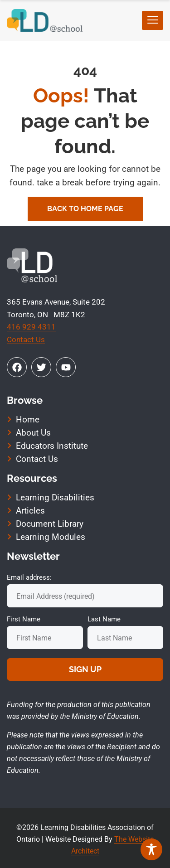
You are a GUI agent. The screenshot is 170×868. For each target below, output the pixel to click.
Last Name (104, 619)
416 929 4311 (31, 327)
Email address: (29, 577)
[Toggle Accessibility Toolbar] (151, 849)
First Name (24, 619)
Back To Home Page (85, 209)
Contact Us (26, 339)
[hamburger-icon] (153, 20)
